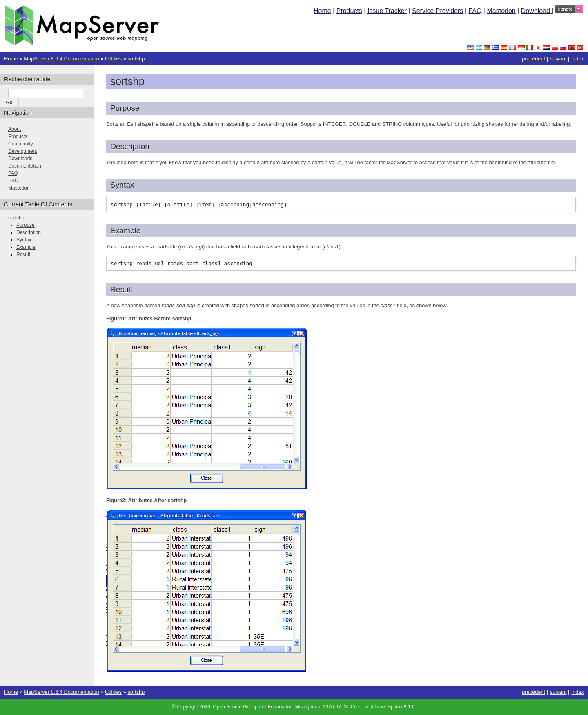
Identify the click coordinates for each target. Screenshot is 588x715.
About (14, 129)
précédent (533, 59)
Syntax (24, 240)
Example (26, 247)
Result (23, 255)
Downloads (20, 159)
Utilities (113, 59)
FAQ (475, 11)
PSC (13, 181)
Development (23, 151)
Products (349, 11)
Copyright (187, 707)
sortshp (136, 59)
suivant (558, 59)
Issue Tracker (387, 11)
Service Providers (438, 11)
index (578, 59)
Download (537, 11)
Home (322, 11)
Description (29, 232)
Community (21, 144)
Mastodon (501, 11)
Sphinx (395, 707)
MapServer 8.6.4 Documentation (61, 59)
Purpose (26, 225)
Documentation (25, 166)
